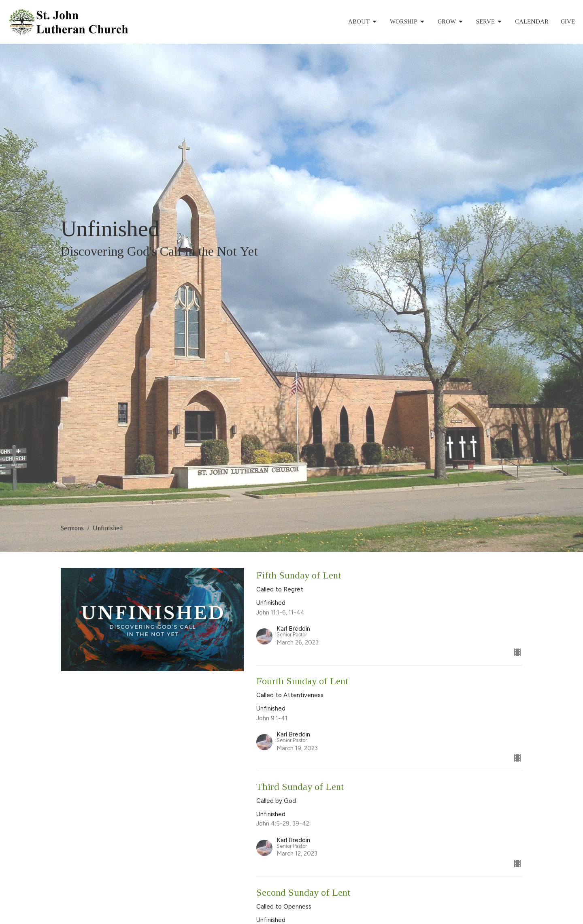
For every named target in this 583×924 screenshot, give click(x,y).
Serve (489, 22)
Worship (408, 22)
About (363, 22)
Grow (451, 22)
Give (568, 21)
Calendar (532, 21)
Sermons (72, 528)
